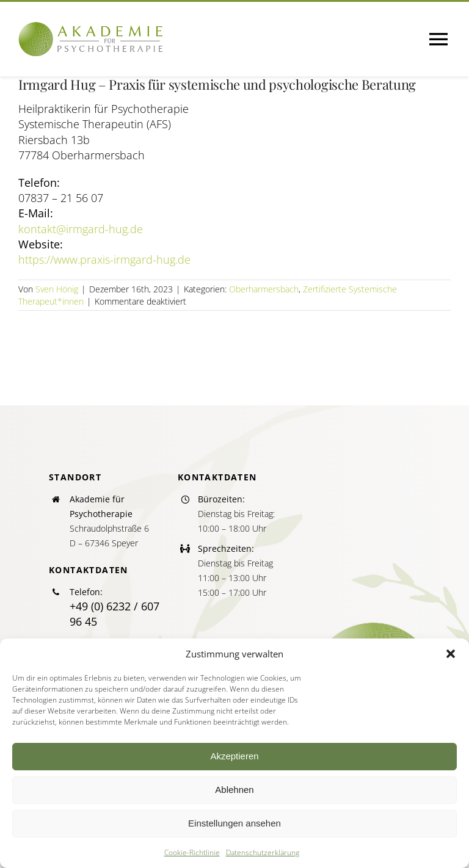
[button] (451, 654)
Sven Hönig (57, 289)
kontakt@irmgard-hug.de (81, 229)
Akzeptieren (234, 756)
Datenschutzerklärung (263, 852)
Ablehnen (234, 790)
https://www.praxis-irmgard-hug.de (104, 259)
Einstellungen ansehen (234, 823)
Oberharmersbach (264, 289)
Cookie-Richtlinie (192, 852)
